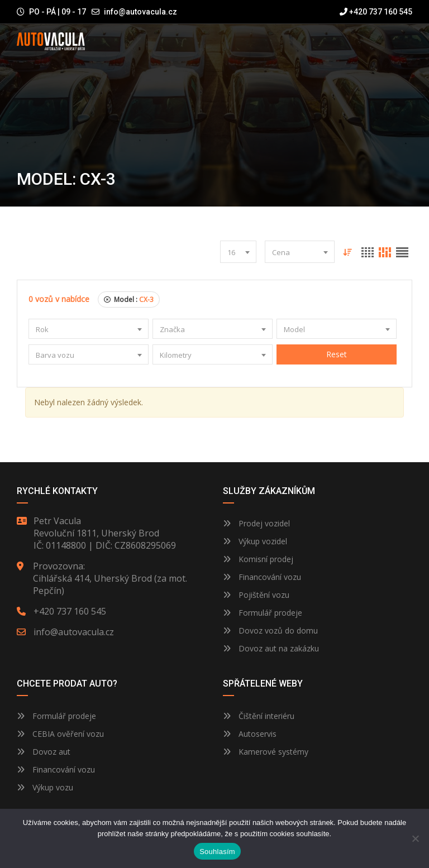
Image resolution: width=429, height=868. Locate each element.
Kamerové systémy (266, 752)
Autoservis (250, 734)
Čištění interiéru (259, 716)
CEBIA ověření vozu (68, 734)
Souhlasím (217, 852)
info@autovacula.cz (140, 12)
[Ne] (415, 838)
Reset (337, 354)
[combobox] (238, 252)
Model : (129, 299)
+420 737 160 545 (376, 12)
